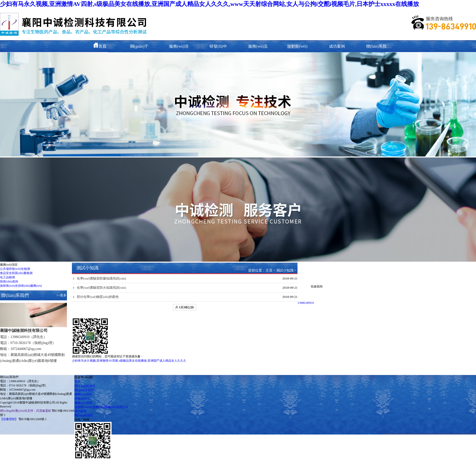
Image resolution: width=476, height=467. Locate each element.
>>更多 (61, 295)
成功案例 (337, 46)
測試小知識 (285, 270)
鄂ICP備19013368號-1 (33, 419)
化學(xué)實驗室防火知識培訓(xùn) (102, 288)
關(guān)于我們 (84, 390)
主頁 (269, 270)
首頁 (100, 46)
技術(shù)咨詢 (9, 281)
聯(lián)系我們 (84, 415)
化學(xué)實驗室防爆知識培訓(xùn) (102, 278)
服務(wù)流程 (83, 403)
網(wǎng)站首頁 (85, 386)
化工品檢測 (7, 277)
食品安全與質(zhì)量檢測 (16, 273)
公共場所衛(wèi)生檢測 (15, 269)
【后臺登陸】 (9, 419)
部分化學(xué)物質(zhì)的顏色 (98, 297)
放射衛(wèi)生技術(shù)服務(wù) (21, 286)
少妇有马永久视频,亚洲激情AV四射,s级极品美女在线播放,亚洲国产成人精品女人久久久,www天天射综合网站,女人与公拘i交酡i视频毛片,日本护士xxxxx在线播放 (209, 4)
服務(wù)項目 (83, 394)
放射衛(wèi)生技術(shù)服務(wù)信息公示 (101, 407)
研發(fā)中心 (82, 399)
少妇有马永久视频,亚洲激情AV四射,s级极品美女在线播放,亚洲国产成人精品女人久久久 (129, 361)
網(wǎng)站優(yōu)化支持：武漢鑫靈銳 (26, 411)
